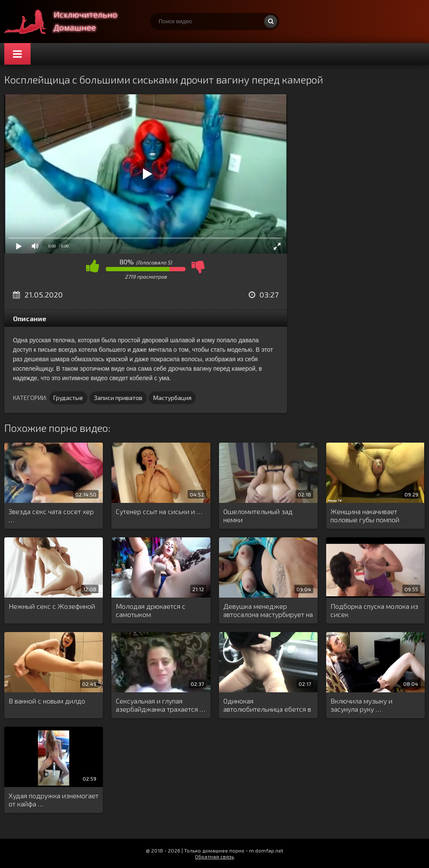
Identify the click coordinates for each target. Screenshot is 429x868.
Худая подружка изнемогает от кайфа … (54, 800)
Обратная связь (214, 856)
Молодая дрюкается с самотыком (151, 610)
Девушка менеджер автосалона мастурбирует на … (268, 611)
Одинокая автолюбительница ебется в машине (267, 705)
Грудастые (68, 398)
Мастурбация (172, 398)
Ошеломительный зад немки (258, 515)
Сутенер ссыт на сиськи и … (159, 511)
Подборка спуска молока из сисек (374, 610)
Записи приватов (118, 398)
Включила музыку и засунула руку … (361, 705)
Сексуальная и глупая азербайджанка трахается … (160, 705)
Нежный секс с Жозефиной (52, 606)
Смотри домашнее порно (69, 22)
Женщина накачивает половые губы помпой (365, 515)
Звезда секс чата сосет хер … (51, 515)
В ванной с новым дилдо (47, 701)
